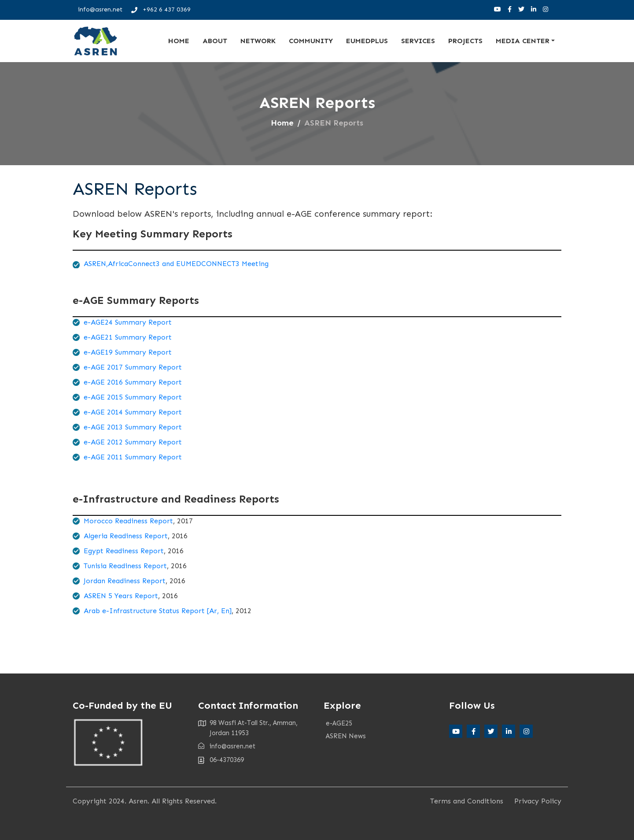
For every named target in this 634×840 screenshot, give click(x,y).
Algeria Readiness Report (126, 536)
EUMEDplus (367, 41)
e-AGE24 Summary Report (128, 322)
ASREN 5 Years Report (121, 596)
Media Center (523, 41)
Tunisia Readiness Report (125, 566)
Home (179, 41)
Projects (465, 41)
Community (311, 41)
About (215, 41)
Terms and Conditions (467, 801)
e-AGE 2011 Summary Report (133, 457)
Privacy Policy (538, 801)
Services (418, 41)
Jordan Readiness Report (125, 581)
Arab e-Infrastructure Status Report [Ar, (151, 611)
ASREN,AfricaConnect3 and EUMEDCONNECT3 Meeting (176, 264)
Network (258, 41)
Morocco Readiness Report (128, 521)
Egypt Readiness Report (124, 551)
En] (225, 611)
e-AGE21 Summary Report (128, 337)
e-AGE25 (339, 723)
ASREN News (346, 736)
